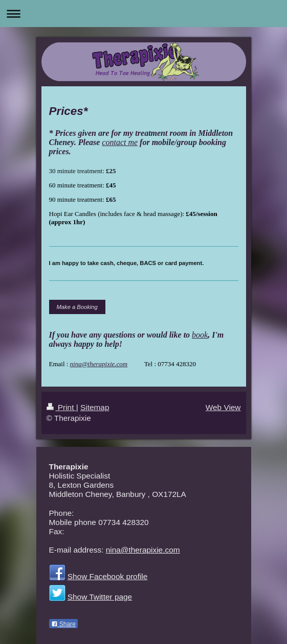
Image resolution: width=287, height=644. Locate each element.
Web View (223, 407)
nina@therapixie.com (99, 364)
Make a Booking (77, 307)
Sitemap (95, 407)
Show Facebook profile (108, 576)
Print (61, 407)
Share (63, 624)
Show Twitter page (100, 597)
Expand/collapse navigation (143, 14)
